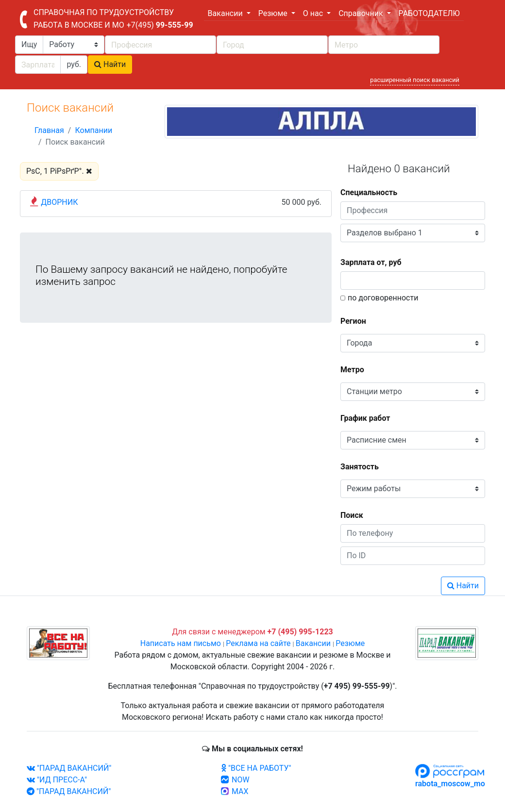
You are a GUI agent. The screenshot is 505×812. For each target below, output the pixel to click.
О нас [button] (314, 13)
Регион (353, 321)
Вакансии (313, 643)
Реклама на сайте (258, 643)
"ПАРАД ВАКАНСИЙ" (69, 768)
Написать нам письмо (181, 643)
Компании (93, 130)
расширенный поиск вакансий (415, 80)
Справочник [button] (362, 13)
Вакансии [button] (226, 13)
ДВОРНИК (59, 202)
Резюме (350, 643)
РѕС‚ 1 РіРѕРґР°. (59, 171)
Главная (49, 130)
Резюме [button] (274, 13)
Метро (352, 370)
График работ (365, 418)
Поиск (352, 515)
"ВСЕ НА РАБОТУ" (256, 768)
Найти (110, 64)
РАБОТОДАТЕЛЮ (429, 13)
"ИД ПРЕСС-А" (57, 780)
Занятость (360, 467)
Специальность (369, 192)
